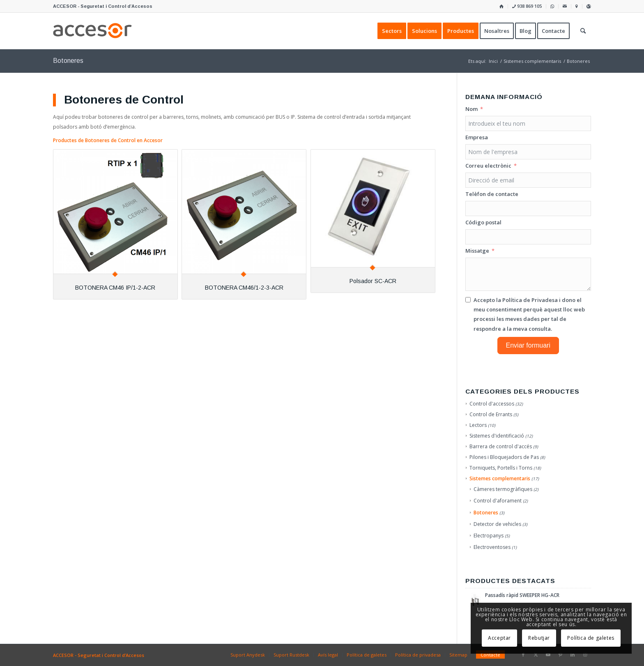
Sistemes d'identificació (497, 436)
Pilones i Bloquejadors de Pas (504, 457)
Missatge (477, 251)
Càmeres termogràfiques (503, 489)
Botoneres (486, 513)
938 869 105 (527, 6)
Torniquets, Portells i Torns (501, 468)
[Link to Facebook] (523, 654)
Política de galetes (591, 638)
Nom (471, 109)
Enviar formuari (528, 345)
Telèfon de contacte (492, 194)
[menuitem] (502, 6)
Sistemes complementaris (500, 478)
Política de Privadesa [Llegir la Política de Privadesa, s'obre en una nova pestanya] (530, 300)
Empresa (477, 137)
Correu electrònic (488, 166)
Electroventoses (492, 547)
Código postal (483, 222)
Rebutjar (539, 638)
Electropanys (489, 536)
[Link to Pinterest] (560, 654)
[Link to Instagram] (585, 654)
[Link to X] (536, 654)
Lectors (478, 425)
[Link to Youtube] (548, 654)
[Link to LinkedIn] (573, 654)
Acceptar (499, 638)
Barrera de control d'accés (501, 446)
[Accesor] (92, 31)
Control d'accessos (492, 404)
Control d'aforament (498, 501)
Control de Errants (491, 414)
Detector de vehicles (497, 524)
